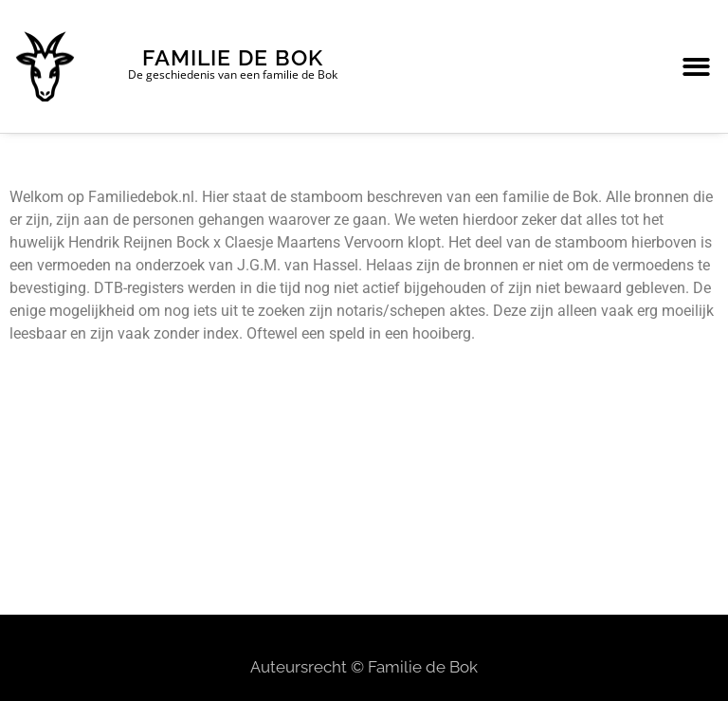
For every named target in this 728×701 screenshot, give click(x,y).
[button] (696, 67)
